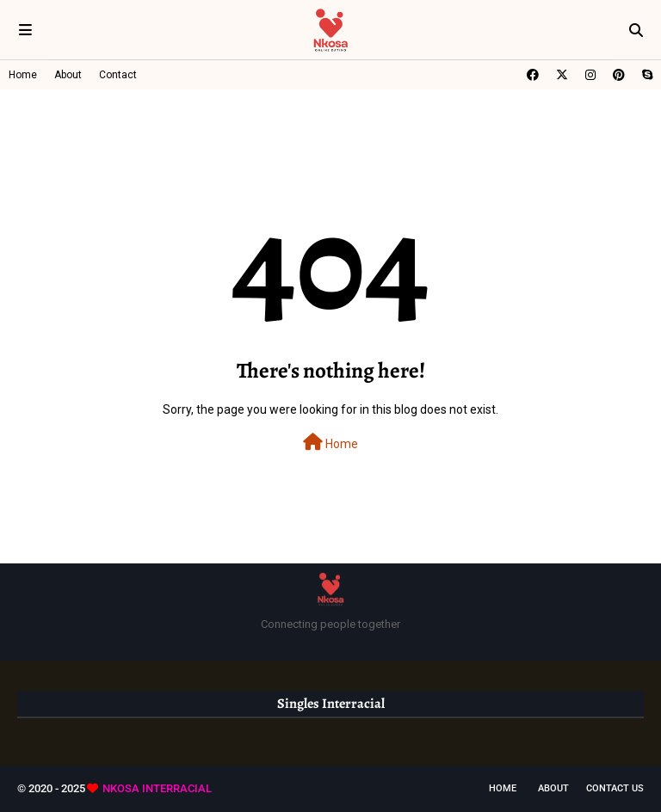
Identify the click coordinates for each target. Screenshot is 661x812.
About (68, 75)
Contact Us (615, 788)
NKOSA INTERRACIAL (157, 788)
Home (23, 75)
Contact (118, 75)
